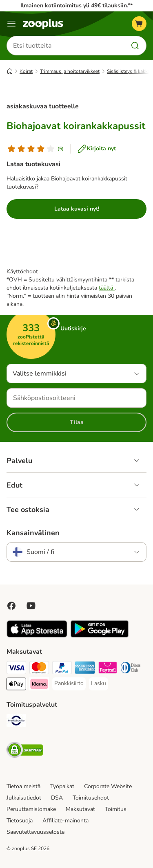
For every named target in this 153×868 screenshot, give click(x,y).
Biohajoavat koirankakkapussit (76, 126)
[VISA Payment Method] (16, 669)
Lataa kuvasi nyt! (77, 209)
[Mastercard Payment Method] (39, 669)
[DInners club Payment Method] (131, 669)
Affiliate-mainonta (65, 821)
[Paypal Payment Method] (62, 669)
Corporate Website (108, 786)
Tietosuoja (20, 821)
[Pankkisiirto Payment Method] (69, 683)
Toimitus (116, 809)
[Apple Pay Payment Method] (16, 685)
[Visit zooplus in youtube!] (31, 606)
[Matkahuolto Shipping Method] (16, 722)
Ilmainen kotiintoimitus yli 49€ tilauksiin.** (76, 5)
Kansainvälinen (33, 533)
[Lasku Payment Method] (99, 683)
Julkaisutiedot (24, 798)
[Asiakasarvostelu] (35, 149)
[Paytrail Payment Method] (108, 669)
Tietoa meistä (23, 786)
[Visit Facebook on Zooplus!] (11, 606)
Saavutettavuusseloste (35, 832)
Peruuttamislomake (31, 809)
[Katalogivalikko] (11, 24)
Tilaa (77, 422)
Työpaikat (62, 786)
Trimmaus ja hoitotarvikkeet (70, 71)
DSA (57, 798)
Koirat (26, 71)
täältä (107, 288)
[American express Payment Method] (85, 669)
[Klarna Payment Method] (39, 685)
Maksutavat (80, 809)
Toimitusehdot (91, 798)
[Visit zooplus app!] (37, 636)
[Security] (25, 751)
